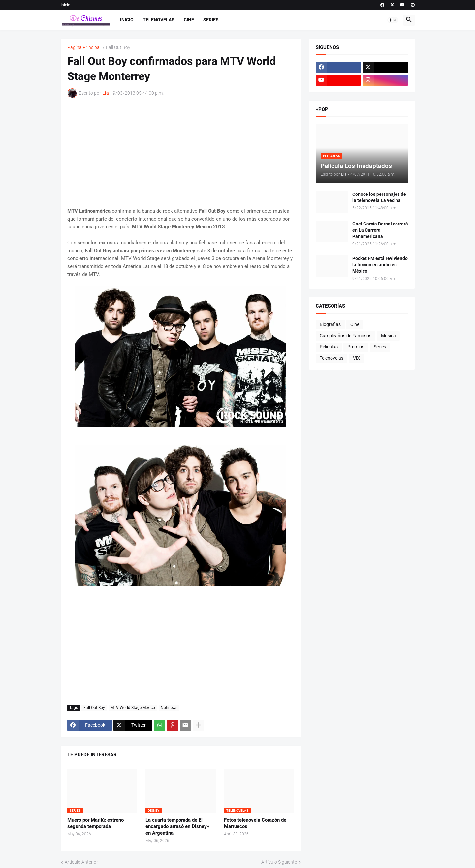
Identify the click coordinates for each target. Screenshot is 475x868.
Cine (189, 20)
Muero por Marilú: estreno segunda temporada (95, 823)
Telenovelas (159, 20)
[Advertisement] (181, 153)
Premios (356, 347)
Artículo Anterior (81, 862)
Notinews (169, 708)
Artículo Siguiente (279, 862)
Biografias (330, 324)
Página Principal (84, 48)
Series (211, 20)
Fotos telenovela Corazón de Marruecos (255, 823)
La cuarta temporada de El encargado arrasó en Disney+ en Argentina (177, 827)
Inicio (65, 5)
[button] (393, 20)
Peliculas (329, 347)
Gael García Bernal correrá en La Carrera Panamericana (380, 230)
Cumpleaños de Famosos (346, 336)
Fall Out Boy (118, 48)
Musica (388, 336)
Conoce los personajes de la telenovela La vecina (379, 197)
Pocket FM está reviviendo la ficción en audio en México (380, 265)
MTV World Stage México (133, 708)
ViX (356, 358)
